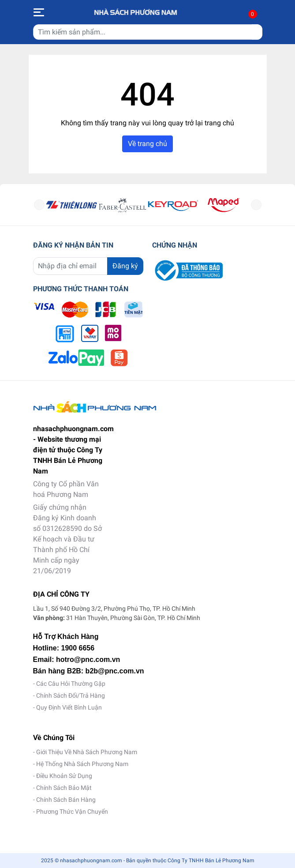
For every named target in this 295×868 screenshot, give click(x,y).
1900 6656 (78, 648)
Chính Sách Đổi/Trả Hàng (71, 695)
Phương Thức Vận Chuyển (72, 812)
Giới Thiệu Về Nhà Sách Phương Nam (87, 752)
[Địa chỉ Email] (88, 266)
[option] (72, 205)
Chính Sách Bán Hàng (66, 800)
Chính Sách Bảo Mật (64, 788)
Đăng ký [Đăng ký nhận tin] (125, 266)
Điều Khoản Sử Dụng (64, 776)
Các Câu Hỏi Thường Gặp (71, 684)
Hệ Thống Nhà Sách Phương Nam (82, 764)
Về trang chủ (147, 144)
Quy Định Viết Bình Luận (69, 707)
